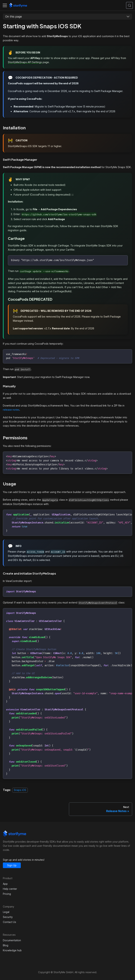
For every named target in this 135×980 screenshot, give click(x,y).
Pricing (7, 894)
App (5, 884)
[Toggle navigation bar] (5, 5)
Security (8, 917)
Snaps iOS (20, 790)
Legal (6, 912)
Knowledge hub (12, 950)
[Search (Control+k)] (129, 5)
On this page (14, 17)
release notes (11, 410)
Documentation (12, 940)
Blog (6, 945)
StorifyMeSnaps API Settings (25, 62)
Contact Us (9, 922)
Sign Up (12, 865)
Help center (10, 889)
